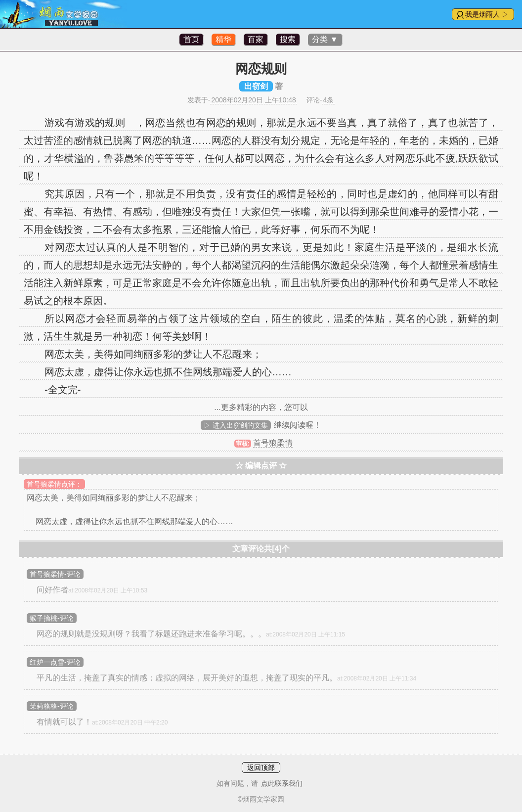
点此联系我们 (282, 783)
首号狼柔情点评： (54, 484)
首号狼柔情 (273, 443)
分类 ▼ (325, 39)
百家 (256, 39)
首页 (191, 39)
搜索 (288, 39)
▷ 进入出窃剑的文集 (236, 425)
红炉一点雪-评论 (55, 662)
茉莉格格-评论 (52, 706)
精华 (223, 39)
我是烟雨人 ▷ (487, 14)
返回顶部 (261, 767)
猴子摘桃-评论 (52, 618)
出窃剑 (256, 86)
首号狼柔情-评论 (55, 574)
